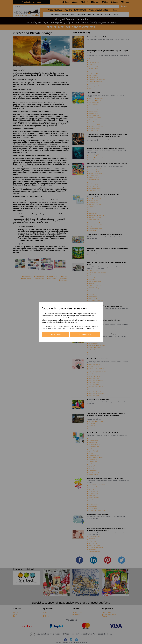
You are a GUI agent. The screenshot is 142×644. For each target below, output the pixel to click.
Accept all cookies (85, 334)
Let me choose (56, 334)
